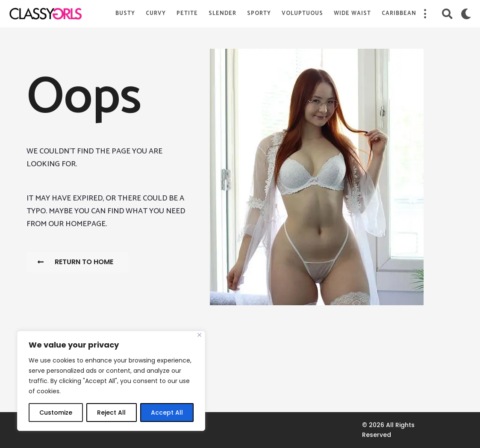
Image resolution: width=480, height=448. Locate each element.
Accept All (167, 413)
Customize (56, 413)
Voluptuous (302, 13)
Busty (125, 13)
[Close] (199, 335)
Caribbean (399, 13)
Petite (187, 13)
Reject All (111, 413)
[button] (425, 14)
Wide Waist (352, 13)
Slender (222, 13)
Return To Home (75, 262)
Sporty (259, 13)
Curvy (156, 13)
